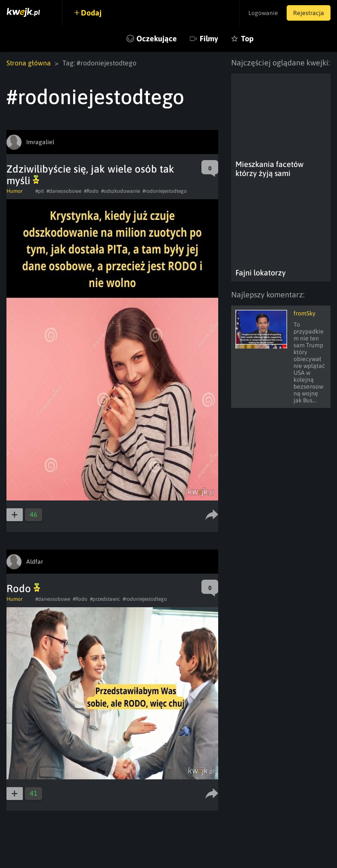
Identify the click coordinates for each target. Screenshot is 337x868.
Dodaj (91, 13)
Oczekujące (157, 39)
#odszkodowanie (121, 191)
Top (247, 39)
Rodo (23, 588)
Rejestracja (309, 13)
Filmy (209, 39)
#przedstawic (105, 599)
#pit (40, 191)
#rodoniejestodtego (165, 191)
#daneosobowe (64, 191)
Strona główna (29, 63)
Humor (14, 191)
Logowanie (263, 13)
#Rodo (91, 191)
